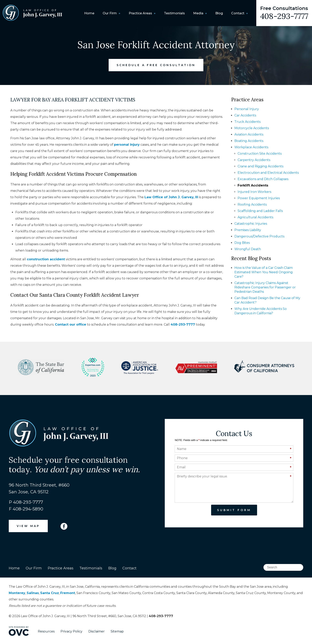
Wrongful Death (248, 249)
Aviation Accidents (249, 134)
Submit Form (234, 510)
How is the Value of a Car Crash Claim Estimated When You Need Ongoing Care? (264, 272)
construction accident (46, 259)
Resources (46, 631)
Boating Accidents (249, 141)
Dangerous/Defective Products (259, 236)
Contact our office (71, 324)
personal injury (127, 145)
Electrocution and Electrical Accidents (268, 173)
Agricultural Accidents (255, 217)
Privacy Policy (71, 631)
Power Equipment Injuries (259, 198)
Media (198, 13)
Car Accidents (245, 115)
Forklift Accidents (253, 185)
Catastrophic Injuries (251, 224)
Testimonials (174, 13)
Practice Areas (140, 13)
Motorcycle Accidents (252, 128)
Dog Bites (242, 243)
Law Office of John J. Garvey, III (171, 197)
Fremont (68, 593)
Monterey (17, 593)
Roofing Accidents (252, 204)
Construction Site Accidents (260, 154)
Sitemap (117, 631)
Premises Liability (248, 230)
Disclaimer (97, 631)
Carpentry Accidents (254, 160)
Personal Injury (247, 109)
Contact (238, 13)
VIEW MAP (28, 526)
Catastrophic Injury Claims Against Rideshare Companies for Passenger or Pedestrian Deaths (265, 287)
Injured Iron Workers (254, 192)
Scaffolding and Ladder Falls (260, 211)
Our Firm (110, 13)
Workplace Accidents (251, 147)
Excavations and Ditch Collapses (263, 179)
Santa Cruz (50, 593)
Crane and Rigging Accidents (260, 166)
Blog (219, 13)
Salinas (33, 593)
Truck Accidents (247, 122)
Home (89, 13)
